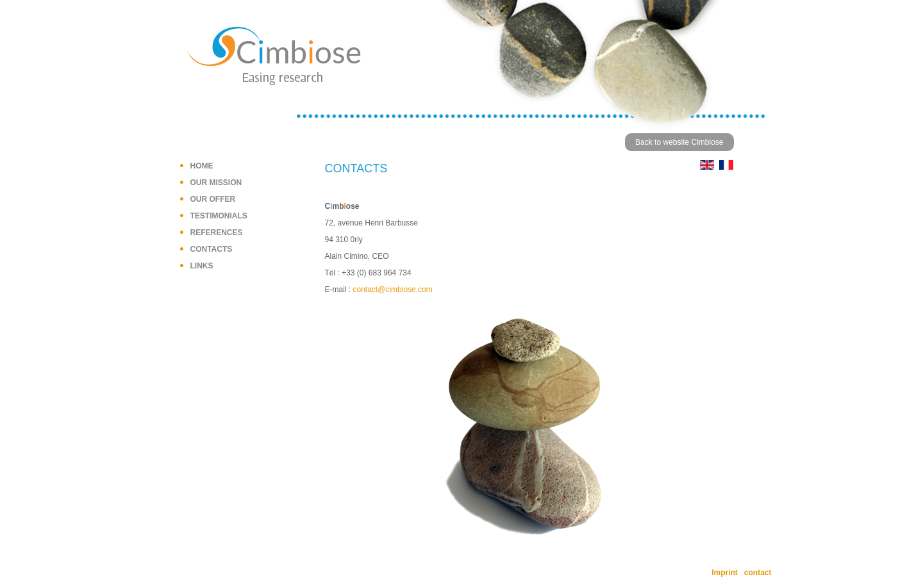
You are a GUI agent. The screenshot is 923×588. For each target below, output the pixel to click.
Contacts (212, 249)
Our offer (213, 199)
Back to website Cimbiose (679, 142)
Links (202, 266)
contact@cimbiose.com (393, 290)
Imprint (725, 573)
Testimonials (219, 216)
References (217, 233)
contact (758, 573)
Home (202, 166)
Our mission (216, 183)
